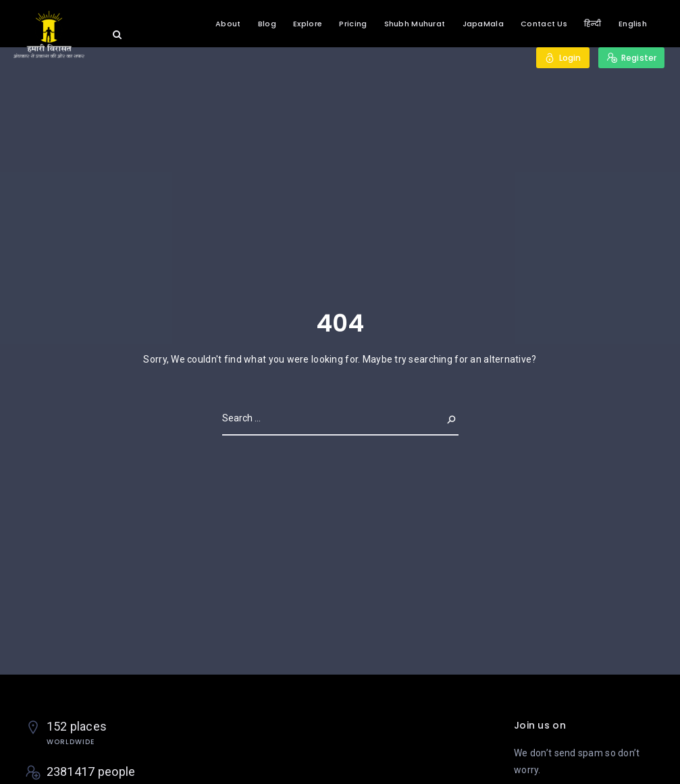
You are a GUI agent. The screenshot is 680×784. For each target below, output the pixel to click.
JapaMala (483, 24)
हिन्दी (593, 24)
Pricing (353, 24)
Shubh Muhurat (415, 24)
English (633, 24)
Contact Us (544, 24)
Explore (308, 24)
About (228, 24)
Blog (267, 24)
